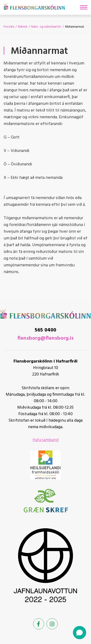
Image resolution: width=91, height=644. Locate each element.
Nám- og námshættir (46, 27)
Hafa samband (45, 440)
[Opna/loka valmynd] (84, 7)
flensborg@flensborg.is (45, 338)
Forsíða (9, 27)
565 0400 (45, 330)
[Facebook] (39, 624)
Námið (23, 27)
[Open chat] (80, 633)
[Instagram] (52, 624)
